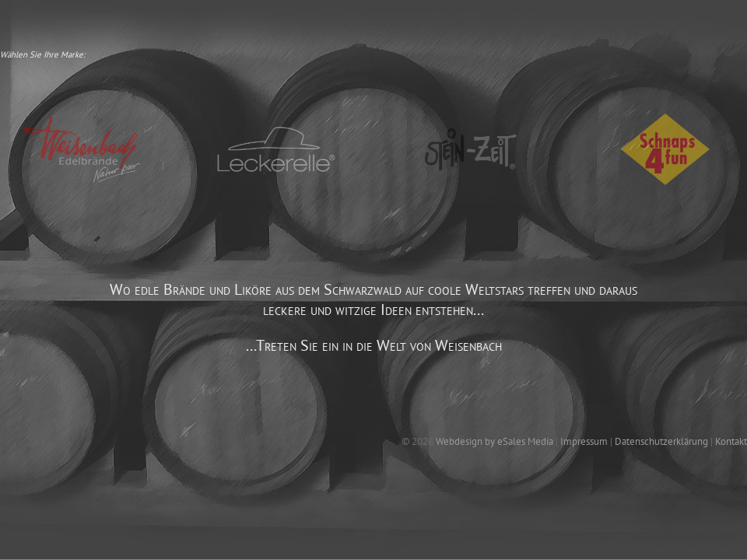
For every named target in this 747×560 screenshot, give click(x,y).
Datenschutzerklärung (661, 441)
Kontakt (731, 441)
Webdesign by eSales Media (494, 441)
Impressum (584, 441)
